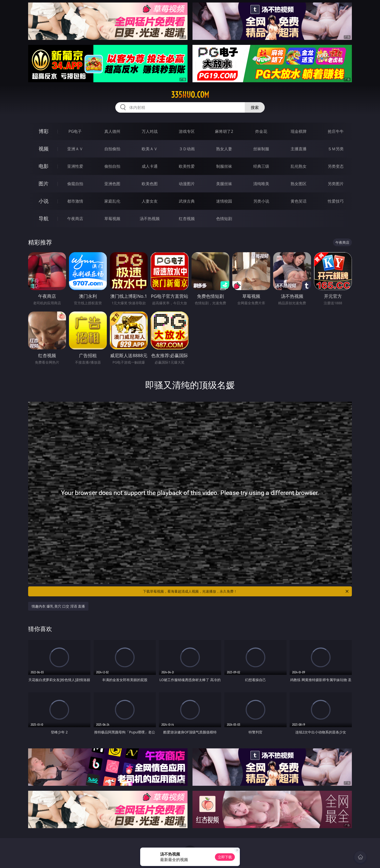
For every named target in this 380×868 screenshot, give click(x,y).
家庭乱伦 (112, 201)
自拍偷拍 (112, 149)
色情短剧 (224, 219)
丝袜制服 (261, 149)
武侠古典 (187, 201)
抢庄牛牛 (336, 131)
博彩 (44, 131)
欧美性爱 (187, 166)
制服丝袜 (224, 166)
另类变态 (336, 166)
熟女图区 (299, 184)
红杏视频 (187, 219)
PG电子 (75, 131)
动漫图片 (187, 184)
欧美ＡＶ (150, 149)
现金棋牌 (299, 131)
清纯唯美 (261, 184)
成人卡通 (150, 166)
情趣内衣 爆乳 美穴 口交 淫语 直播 (58, 606)
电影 (44, 166)
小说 (44, 201)
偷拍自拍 (112, 166)
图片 (44, 184)
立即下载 (225, 857)
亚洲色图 (112, 184)
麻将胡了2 (224, 131)
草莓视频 (112, 219)
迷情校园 (224, 201)
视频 (44, 149)
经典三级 (261, 166)
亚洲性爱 (75, 166)
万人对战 (150, 131)
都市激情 (75, 201)
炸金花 (261, 131)
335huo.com (190, 95)
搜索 (255, 107)
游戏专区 (187, 131)
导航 (44, 218)
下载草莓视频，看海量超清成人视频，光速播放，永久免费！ (246, 591)
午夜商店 (75, 219)
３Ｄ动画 (187, 149)
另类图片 (336, 184)
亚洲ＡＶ (75, 149)
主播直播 (299, 149)
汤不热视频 (150, 219)
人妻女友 (150, 201)
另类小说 (261, 201)
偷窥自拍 (75, 184)
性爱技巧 (336, 201)
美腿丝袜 (224, 184)
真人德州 (112, 131)
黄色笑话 (299, 201)
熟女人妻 (224, 149)
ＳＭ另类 (336, 149)
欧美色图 (150, 184)
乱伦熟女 (299, 166)
